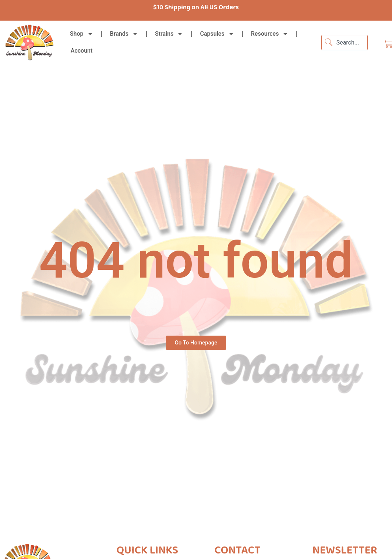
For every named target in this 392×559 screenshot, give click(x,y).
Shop (82, 34)
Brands (124, 34)
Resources (270, 34)
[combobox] (345, 43)
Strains (169, 34)
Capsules (217, 34)
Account (82, 51)
